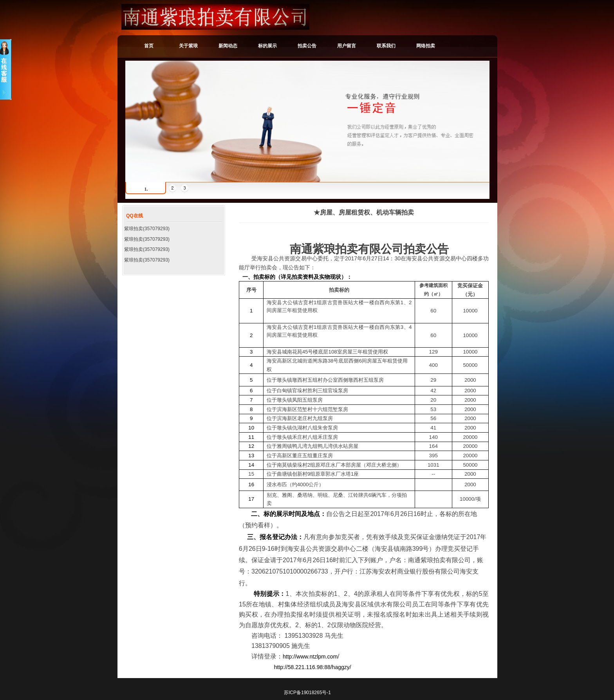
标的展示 (267, 46)
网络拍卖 (426, 46)
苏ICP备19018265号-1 (307, 693)
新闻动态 (228, 46)
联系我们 (386, 46)
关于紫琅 (188, 46)
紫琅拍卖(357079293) (147, 229)
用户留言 (347, 46)
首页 (149, 46)
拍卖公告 (307, 46)
